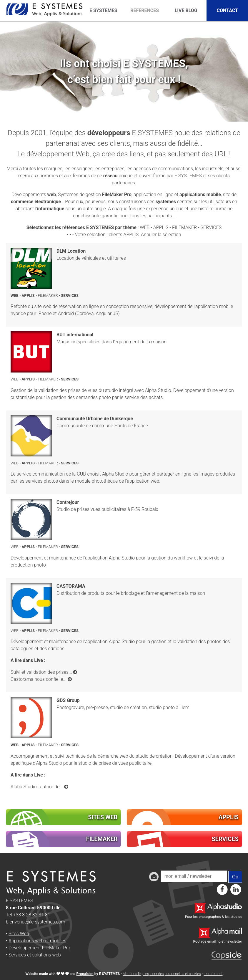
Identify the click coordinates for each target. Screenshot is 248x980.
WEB (145, 227)
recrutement (213, 974)
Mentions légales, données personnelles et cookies (162, 974)
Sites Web (19, 934)
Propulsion (85, 974)
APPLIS (161, 227)
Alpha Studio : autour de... (39, 787)
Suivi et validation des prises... (44, 672)
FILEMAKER (184, 227)
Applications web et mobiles (37, 941)
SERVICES (211, 227)
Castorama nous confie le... (41, 679)
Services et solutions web (35, 955)
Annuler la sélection (161, 235)
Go (235, 877)
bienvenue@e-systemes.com (36, 922)
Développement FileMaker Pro (39, 948)
